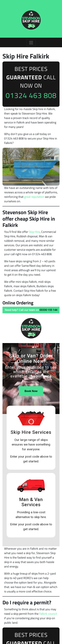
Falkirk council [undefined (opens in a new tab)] (48, 614)
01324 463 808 (31, 95)
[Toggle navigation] (31, 43)
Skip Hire (34, 232)
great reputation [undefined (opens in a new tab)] (34, 197)
